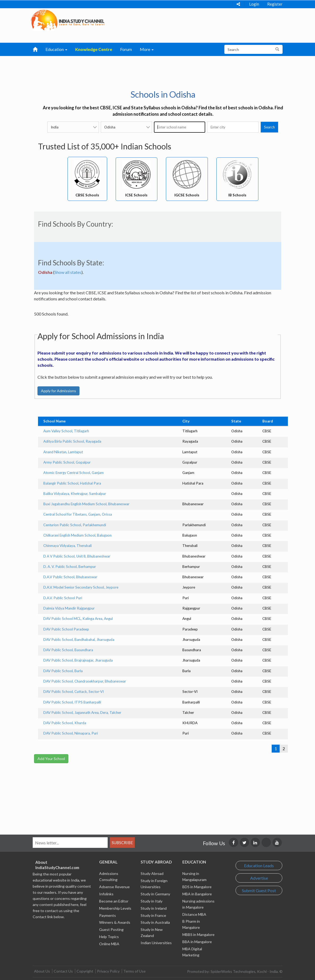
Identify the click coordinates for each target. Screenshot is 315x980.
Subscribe (122, 843)
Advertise (259, 878)
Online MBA (109, 944)
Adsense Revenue (114, 887)
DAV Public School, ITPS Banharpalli (72, 702)
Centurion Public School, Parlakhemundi (75, 525)
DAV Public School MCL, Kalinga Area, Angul (78, 619)
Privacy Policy (108, 971)
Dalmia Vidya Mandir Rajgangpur (69, 608)
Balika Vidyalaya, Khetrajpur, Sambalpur (75, 494)
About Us (42, 971)
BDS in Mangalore (197, 887)
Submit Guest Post (259, 890)
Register (275, 4)
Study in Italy (152, 901)
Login (254, 4)
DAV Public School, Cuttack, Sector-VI (73, 692)
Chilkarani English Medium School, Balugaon (77, 535)
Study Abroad (152, 873)
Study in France (153, 915)
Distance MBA (194, 914)
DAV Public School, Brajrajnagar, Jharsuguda (78, 660)
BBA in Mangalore (197, 942)
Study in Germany (155, 894)
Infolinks (106, 894)
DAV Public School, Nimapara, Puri (71, 733)
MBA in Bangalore (197, 894)
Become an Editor (114, 901)
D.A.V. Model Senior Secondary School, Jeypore (81, 587)
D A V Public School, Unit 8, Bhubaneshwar (77, 556)
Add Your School (51, 759)
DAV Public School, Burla (63, 671)
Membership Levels (115, 908)
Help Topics (109, 937)
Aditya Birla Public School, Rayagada (72, 441)
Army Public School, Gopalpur (67, 462)
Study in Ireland (154, 908)
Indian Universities (156, 943)
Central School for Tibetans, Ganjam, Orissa (78, 514)
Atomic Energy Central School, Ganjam (73, 473)
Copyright (85, 971)
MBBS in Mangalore (198, 934)
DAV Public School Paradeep (66, 629)
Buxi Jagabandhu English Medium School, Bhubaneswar (86, 504)
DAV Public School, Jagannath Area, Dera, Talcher (82, 713)
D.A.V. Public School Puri (63, 598)
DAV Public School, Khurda (65, 723)
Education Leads (259, 865)
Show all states (68, 272)
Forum (126, 49)
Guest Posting (111, 929)
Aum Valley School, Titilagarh (66, 431)
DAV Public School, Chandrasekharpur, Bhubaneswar (85, 681)
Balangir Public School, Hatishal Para (72, 483)
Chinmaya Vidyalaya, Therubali (68, 546)
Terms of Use (135, 971)
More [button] (147, 49)
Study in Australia (155, 922)
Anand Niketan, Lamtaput (63, 452)
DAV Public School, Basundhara (68, 650)
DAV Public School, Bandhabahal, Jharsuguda (79, 640)
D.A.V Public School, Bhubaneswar (70, 577)
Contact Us (63, 971)
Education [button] (56, 49)
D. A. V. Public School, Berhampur (70, 567)
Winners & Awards (115, 922)
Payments (108, 915)
